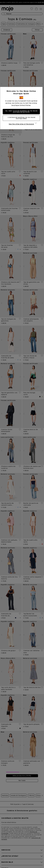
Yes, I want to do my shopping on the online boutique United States (22, 112)
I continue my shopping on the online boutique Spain (22, 118)
